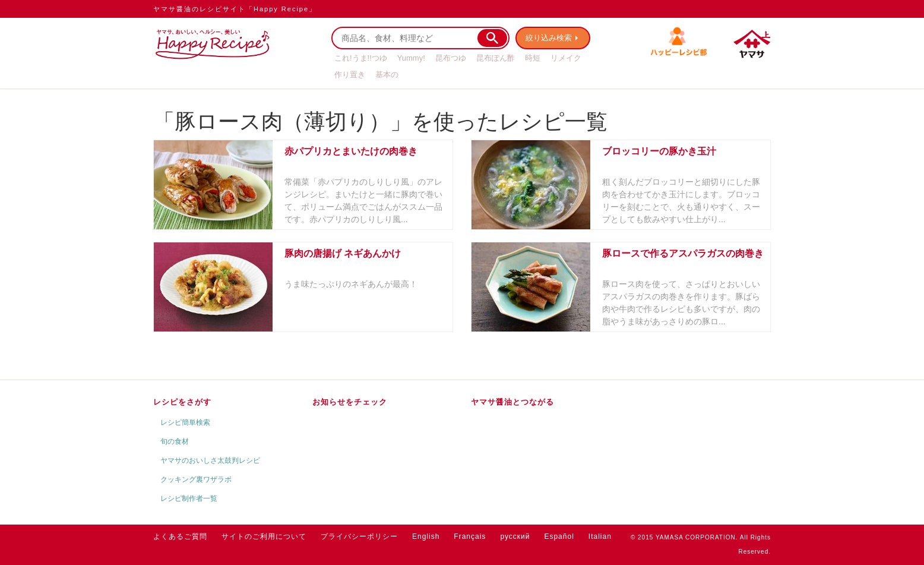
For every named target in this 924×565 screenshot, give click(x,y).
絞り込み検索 (549, 38)
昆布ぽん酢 (496, 58)
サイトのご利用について (264, 536)
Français (470, 536)
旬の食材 (175, 441)
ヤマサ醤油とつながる (512, 402)
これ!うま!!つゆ (361, 58)
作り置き (350, 75)
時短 (533, 58)
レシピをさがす (182, 402)
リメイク (566, 58)
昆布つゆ (451, 58)
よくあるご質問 (180, 536)
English (426, 536)
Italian (600, 536)
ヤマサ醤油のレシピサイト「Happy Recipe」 (235, 9)
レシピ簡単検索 (185, 422)
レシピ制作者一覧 (189, 498)
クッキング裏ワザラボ (196, 479)
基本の (387, 75)
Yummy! (411, 58)
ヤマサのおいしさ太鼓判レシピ (210, 460)
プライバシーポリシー (359, 536)
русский (515, 536)
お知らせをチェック (350, 402)
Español (559, 536)
